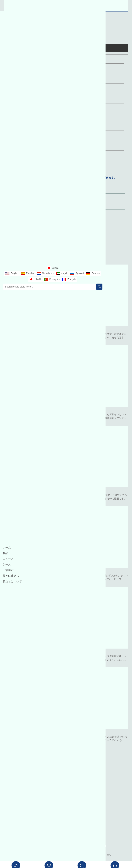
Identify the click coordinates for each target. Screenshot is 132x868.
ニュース (8, 559)
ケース (7, 564)
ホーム (7, 547)
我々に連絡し (11, 576)
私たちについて (12, 581)
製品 (5, 553)
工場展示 (8, 570)
